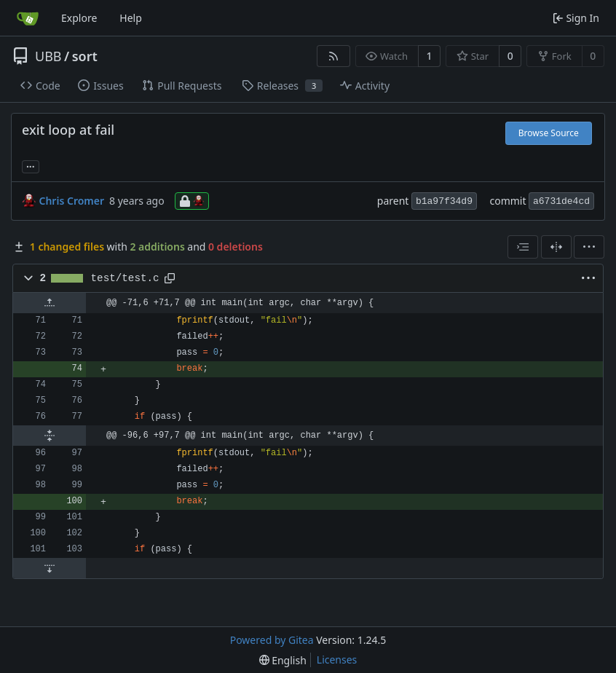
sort (85, 56)
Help (131, 18)
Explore (79, 18)
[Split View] (556, 247)
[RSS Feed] (333, 56)
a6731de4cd (561, 201)
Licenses (337, 660)
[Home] (28, 18)
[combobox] (523, 247)
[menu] (589, 247)
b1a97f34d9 (444, 201)
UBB (48, 56)
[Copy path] (170, 278)
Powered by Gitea (272, 640)
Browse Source (549, 133)
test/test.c (125, 278)
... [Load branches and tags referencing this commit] (31, 165)
